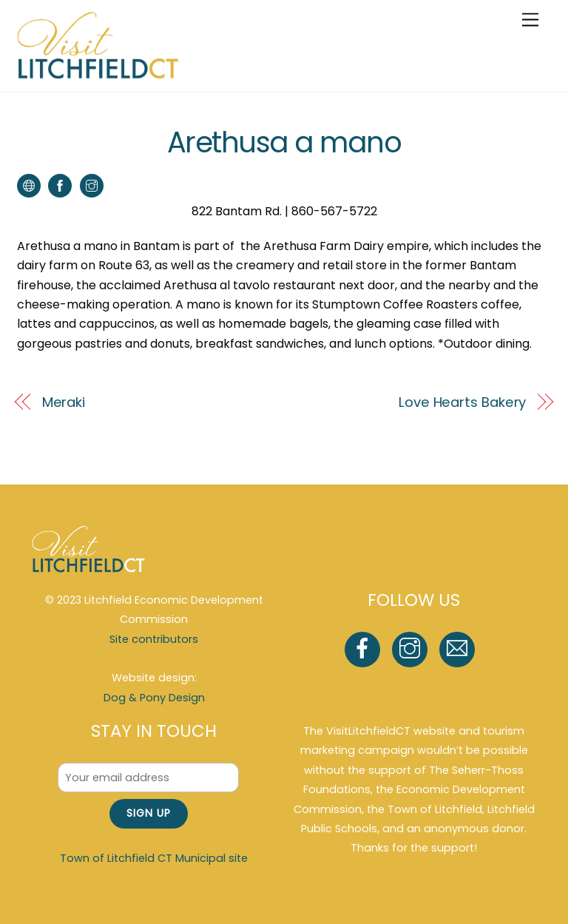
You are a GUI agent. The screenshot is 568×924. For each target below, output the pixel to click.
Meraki (64, 402)
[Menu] (530, 20)
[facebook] (365, 649)
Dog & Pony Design (154, 698)
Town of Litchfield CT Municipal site (154, 858)
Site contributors (154, 639)
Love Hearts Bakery (462, 402)
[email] (460, 649)
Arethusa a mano (284, 142)
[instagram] (412, 649)
